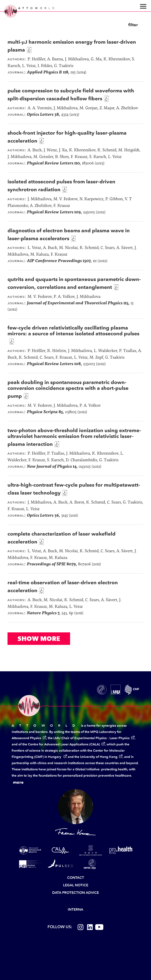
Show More (39, 639)
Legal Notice (76, 885)
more (18, 782)
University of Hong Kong (99, 757)
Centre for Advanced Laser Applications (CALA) (64, 744)
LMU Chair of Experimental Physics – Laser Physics (91, 738)
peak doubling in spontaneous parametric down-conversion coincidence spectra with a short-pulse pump (68, 389)
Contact (76, 878)
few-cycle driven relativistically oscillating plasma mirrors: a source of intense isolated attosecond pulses (73, 331)
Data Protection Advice (75, 893)
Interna (75, 909)
